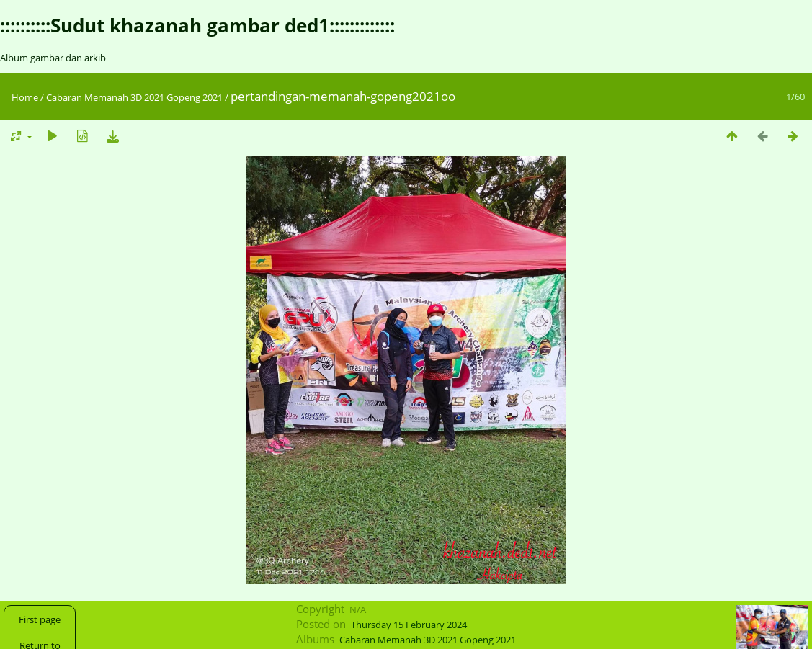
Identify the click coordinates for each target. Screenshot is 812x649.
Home (25, 97)
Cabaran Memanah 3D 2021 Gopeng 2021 (134, 97)
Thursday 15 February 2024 (409, 625)
